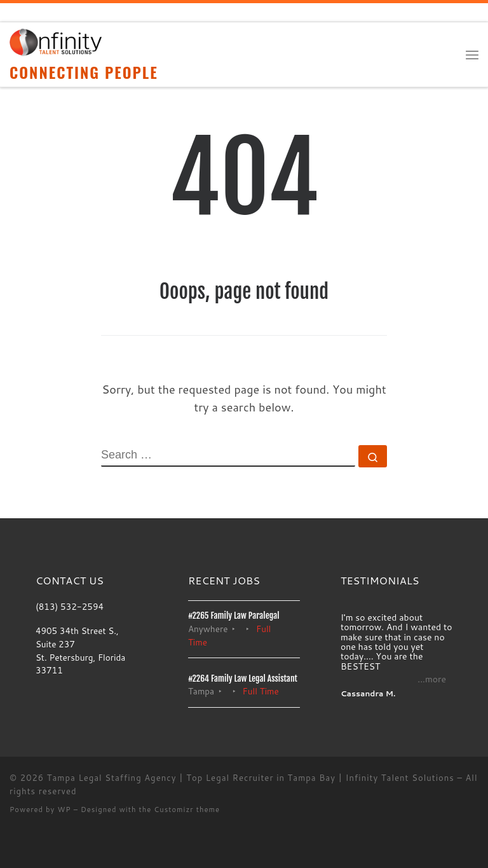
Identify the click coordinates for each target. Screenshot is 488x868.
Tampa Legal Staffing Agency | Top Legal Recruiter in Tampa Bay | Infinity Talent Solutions (251, 778)
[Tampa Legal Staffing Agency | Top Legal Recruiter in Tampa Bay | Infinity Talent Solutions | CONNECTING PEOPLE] (56, 42)
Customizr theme (187, 809)
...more (432, 679)
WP (64, 809)
